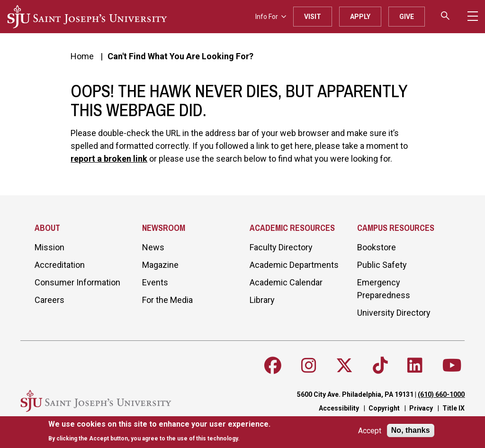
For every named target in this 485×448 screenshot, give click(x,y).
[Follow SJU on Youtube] (452, 366)
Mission (49, 247)
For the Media (167, 300)
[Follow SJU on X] (344, 366)
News (153, 247)
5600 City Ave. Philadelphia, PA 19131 (355, 394)
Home (82, 56)
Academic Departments (294, 265)
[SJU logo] (87, 17)
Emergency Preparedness (384, 289)
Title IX (454, 408)
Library (262, 300)
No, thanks (411, 430)
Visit (313, 17)
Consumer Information (77, 282)
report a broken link (109, 159)
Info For (271, 17)
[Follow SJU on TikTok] (380, 366)
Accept (370, 431)
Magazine (160, 265)
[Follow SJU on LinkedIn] (415, 366)
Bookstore (377, 247)
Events (155, 282)
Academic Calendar (286, 282)
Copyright (384, 408)
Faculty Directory (281, 247)
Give (407, 17)
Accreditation (60, 265)
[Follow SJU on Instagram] (309, 366)
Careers (49, 300)
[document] (159, 431)
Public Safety (382, 265)
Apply (360, 17)
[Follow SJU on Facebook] (273, 366)
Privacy (421, 408)
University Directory (394, 313)
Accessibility (339, 408)
